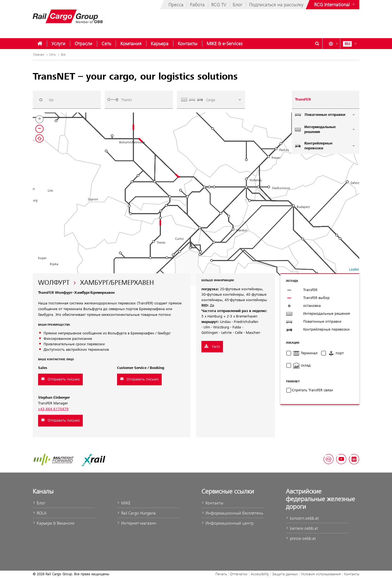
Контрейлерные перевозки (325, 146)
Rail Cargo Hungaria (136, 513)
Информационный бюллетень (232, 513)
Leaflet (354, 270)
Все (63, 55)
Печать (221, 574)
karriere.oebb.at (302, 528)
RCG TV (219, 5)
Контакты (188, 44)
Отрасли (83, 44)
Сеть (106, 44)
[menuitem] (40, 44)
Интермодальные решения (325, 129)
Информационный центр (227, 523)
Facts (212, 347)
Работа (197, 5)
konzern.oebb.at (302, 518)
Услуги (58, 44)
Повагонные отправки (325, 115)
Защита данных (285, 574)
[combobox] (67, 100)
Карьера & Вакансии (54, 523)
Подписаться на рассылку (276, 5)
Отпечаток (239, 574)
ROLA (40, 513)
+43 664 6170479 (53, 409)
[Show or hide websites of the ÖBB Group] (335, 5)
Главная (41, 55)
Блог (238, 5)
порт (336, 353)
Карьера (160, 44)
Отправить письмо (60, 379)
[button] (340, 238)
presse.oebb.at (301, 538)
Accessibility (260, 574)
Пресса (176, 5)
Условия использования (321, 574)
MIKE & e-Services (225, 44)
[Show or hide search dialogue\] (317, 44)
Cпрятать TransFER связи (312, 390)
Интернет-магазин (137, 523)
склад (302, 365)
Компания (131, 44)
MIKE (124, 503)
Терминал (305, 353)
